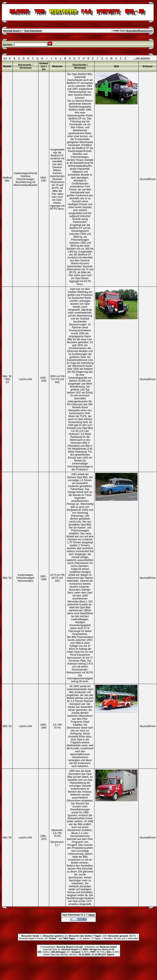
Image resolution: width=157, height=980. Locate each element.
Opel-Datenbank (33, 31)
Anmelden (132, 31)
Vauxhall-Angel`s (12, 31)
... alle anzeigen (142, 58)
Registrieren (145, 31)
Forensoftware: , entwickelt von (78, 947)
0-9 (5, 58)
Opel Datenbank (71, 915)
